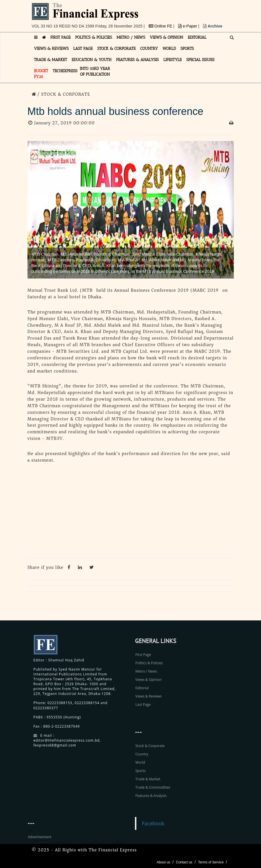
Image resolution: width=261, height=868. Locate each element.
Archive (213, 26)
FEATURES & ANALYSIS (137, 60)
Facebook (153, 823)
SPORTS (187, 49)
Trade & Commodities (153, 787)
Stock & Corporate (150, 746)
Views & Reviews (149, 696)
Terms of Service (211, 862)
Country (142, 754)
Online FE (161, 26)
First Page (143, 655)
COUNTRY (149, 49)
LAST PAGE (83, 49)
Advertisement (40, 837)
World (140, 762)
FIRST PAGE (61, 37)
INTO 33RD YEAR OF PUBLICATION (95, 71)
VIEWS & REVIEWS (51, 49)
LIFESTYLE (172, 60)
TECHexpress (65, 71)
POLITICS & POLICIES (94, 37)
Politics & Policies (149, 663)
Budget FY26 (41, 74)
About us (163, 862)
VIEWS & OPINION (167, 37)
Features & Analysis (151, 796)
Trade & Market (148, 779)
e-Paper (188, 26)
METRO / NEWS (131, 37)
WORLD (169, 49)
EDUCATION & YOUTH (92, 60)
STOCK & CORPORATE (116, 49)
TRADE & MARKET (51, 60)
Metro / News (146, 671)
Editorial (142, 688)
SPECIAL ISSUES (200, 60)
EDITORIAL (197, 37)
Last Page (143, 705)
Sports (141, 771)
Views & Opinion (149, 680)
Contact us (184, 862)
